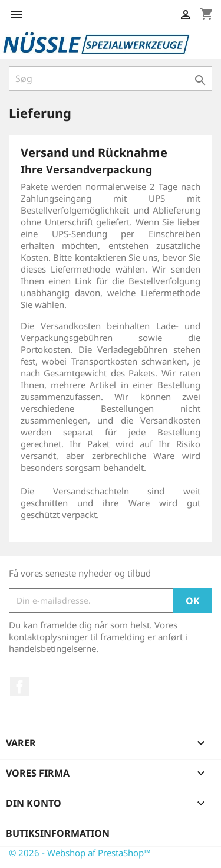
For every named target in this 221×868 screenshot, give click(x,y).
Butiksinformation (58, 833)
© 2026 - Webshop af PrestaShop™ (80, 853)
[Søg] (111, 78)
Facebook (19, 687)
